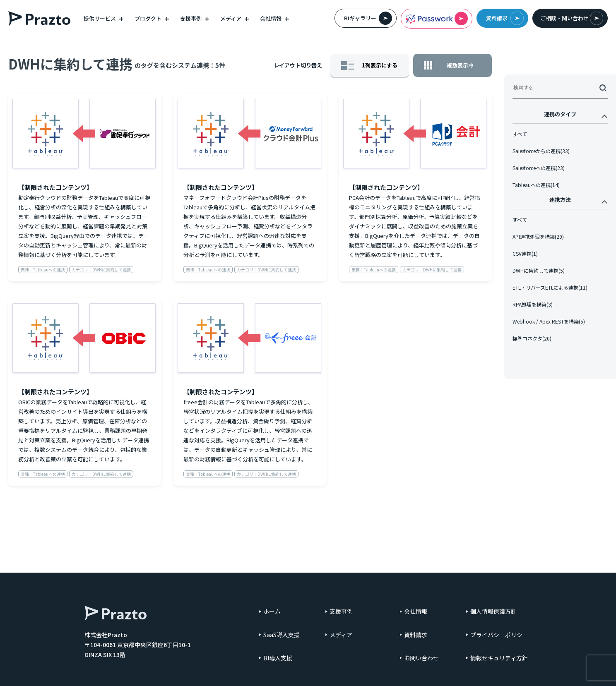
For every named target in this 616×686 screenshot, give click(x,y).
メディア (341, 635)
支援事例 (341, 611)
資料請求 (505, 18)
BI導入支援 (278, 658)
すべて (520, 140)
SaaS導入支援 (282, 635)
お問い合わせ (421, 658)
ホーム (272, 611)
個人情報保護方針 (493, 611)
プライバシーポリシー (499, 635)
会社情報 (416, 611)
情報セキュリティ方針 (499, 658)
